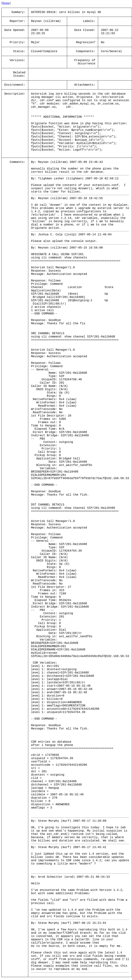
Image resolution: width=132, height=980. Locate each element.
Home (6, 3)
